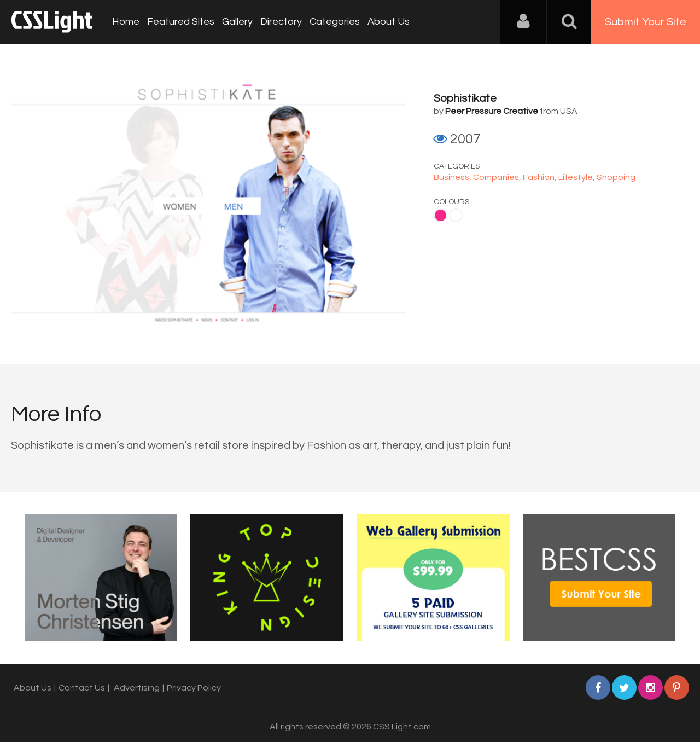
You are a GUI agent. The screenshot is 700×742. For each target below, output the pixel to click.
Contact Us (82, 688)
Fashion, (541, 177)
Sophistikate (465, 98)
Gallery (237, 22)
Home (126, 22)
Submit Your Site (646, 22)
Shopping (616, 177)
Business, (453, 177)
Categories (335, 22)
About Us (389, 22)
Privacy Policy (194, 688)
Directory (281, 22)
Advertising (137, 688)
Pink (441, 215)
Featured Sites (181, 22)
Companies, (498, 177)
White (456, 215)
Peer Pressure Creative (492, 111)
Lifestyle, (577, 177)
